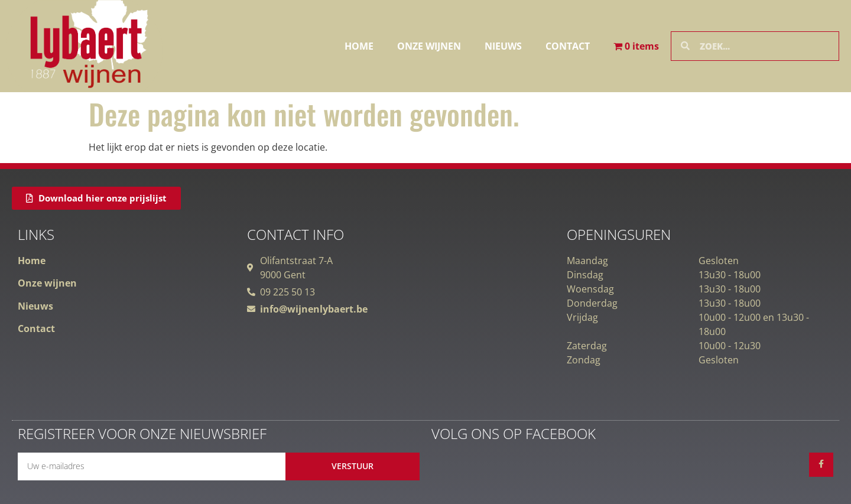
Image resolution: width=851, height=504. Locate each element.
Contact (568, 46)
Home (359, 46)
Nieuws (503, 46)
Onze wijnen (429, 46)
